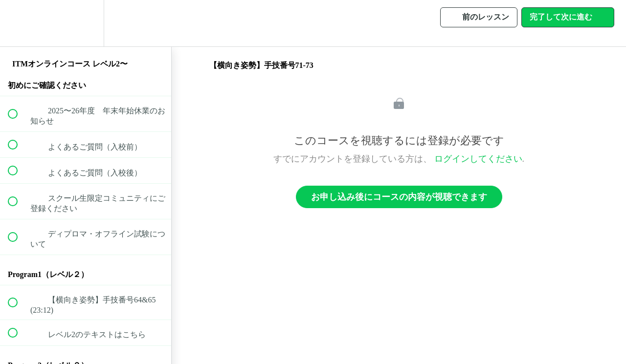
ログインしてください (478, 159)
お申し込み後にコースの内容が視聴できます (399, 197)
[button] (18, 23)
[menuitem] (86, 23)
